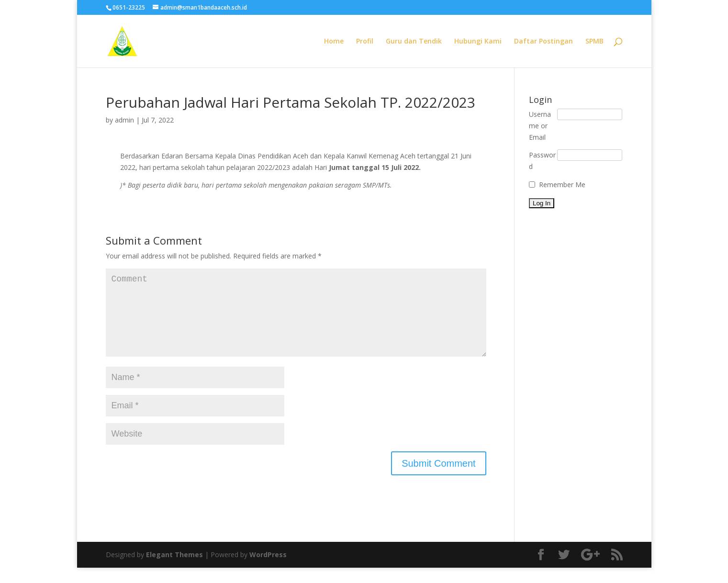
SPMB (594, 42)
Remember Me (562, 185)
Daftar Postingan (543, 42)
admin (124, 120)
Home (334, 42)
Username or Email (540, 126)
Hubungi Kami (478, 42)
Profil (365, 42)
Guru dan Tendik (414, 42)
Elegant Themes (174, 570)
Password (542, 161)
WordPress (268, 570)
